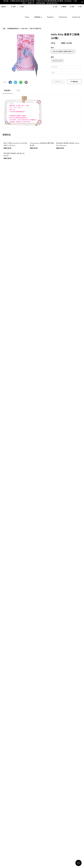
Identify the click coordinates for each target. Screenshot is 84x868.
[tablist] (42, 91)
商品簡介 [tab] (8, 90)
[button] (10, 82)
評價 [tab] (18, 90)
